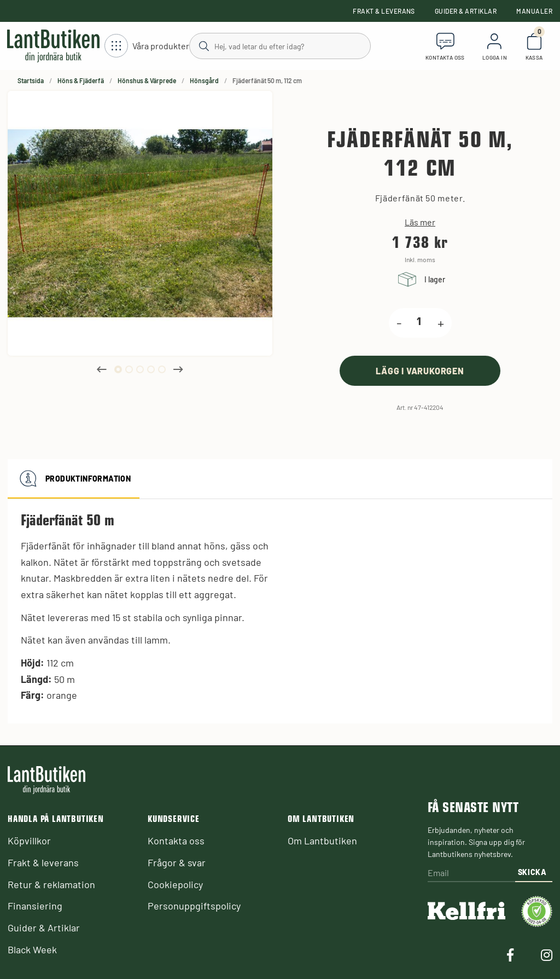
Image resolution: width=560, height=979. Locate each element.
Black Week (32, 949)
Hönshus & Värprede (147, 80)
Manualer (534, 11)
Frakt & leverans (384, 11)
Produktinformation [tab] (74, 479)
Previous (102, 369)
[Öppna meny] (147, 46)
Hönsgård (204, 80)
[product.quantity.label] (419, 323)
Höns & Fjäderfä (81, 80)
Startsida (31, 80)
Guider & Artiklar (466, 11)
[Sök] (279, 45)
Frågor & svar (177, 862)
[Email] (471, 874)
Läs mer (420, 222)
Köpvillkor (29, 841)
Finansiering (35, 906)
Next (178, 369)
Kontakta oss (176, 841)
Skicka (532, 872)
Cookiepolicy (175, 884)
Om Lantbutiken (322, 841)
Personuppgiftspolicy (194, 906)
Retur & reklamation (51, 884)
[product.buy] (420, 371)
